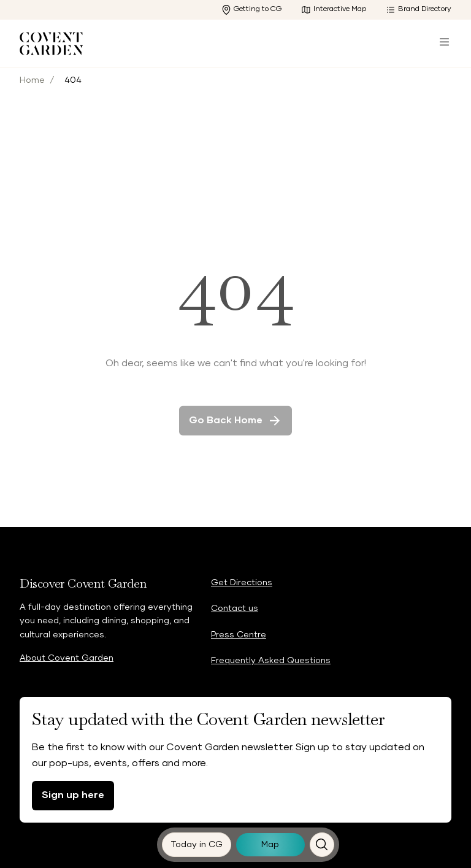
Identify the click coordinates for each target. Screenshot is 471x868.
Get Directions (242, 583)
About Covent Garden (67, 658)
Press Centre (239, 635)
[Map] (270, 845)
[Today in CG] (197, 845)
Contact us (235, 609)
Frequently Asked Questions (271, 661)
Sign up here (73, 795)
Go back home (235, 428)
